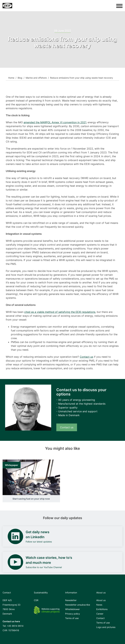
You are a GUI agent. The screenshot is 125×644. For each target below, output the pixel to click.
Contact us (86, 357)
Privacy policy (73, 614)
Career (100, 614)
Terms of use (72, 618)
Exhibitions (102, 609)
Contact (100, 618)
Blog (20, 78)
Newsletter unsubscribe (78, 605)
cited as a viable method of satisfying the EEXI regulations (60, 312)
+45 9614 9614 (15, 626)
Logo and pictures (106, 627)
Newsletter (71, 600)
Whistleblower (72, 609)
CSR (36, 600)
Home (11, 78)
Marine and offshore (36, 78)
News (99, 605)
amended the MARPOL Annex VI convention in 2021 (55, 122)
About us (101, 600)
